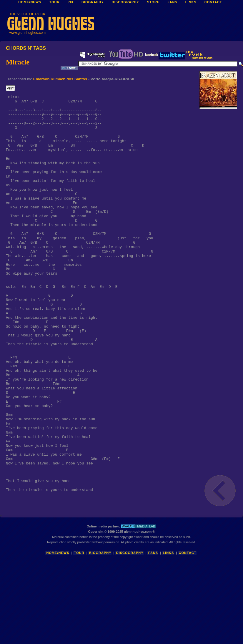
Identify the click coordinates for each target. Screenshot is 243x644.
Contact (188, 628)
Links (168, 628)
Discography (130, 628)
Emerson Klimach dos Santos (60, 79)
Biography (100, 628)
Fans (153, 628)
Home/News (58, 628)
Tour (79, 628)
